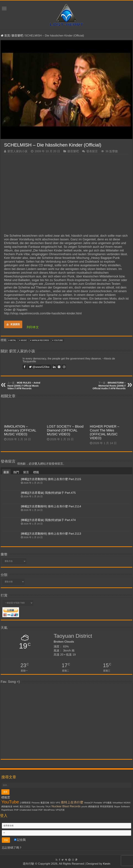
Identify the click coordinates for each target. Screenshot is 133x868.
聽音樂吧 (17, 36)
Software (125, 807)
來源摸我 (13, 324)
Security (40, 807)
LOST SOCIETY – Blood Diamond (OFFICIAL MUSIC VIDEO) (65, 430)
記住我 (20, 840)
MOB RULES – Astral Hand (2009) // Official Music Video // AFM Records (24, 386)
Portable (98, 803)
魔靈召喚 (45, 803)
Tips (33, 807)
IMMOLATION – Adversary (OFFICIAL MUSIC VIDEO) (20, 430)
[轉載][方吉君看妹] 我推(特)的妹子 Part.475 (48, 493)
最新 (6, 472)
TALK (48, 807)
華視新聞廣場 (107, 807)
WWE (16, 807)
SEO (52, 803)
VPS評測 (60, 810)
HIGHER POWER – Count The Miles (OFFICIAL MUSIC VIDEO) (105, 432)
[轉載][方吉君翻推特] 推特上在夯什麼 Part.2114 (51, 506)
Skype (117, 807)
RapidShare (7, 810)
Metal (13, 340)
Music (24, 340)
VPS (58, 803)
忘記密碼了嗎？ (12, 848)
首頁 (5, 36)
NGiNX (127, 803)
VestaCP (88, 803)
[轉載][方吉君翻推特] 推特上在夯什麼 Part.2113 (51, 534)
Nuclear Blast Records (66, 806)
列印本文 (33, 327)
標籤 (36, 472)
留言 (26, 472)
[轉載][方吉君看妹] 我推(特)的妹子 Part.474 (48, 520)
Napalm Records (40, 340)
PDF (41, 810)
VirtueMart (118, 803)
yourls (84, 807)
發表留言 (92, 151)
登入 (37, 464)
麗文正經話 (25, 807)
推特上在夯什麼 (72, 802)
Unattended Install (28, 810)
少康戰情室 (25, 803)
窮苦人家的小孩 (17, 151)
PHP (16, 810)
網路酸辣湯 (7, 807)
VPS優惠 (107, 803)
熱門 (16, 472)
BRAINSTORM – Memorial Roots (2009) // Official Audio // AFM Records (109, 386)
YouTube (58, 340)
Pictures (36, 803)
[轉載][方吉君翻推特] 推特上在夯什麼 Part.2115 (51, 479)
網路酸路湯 (94, 807)
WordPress (49, 810)
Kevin (107, 864)
